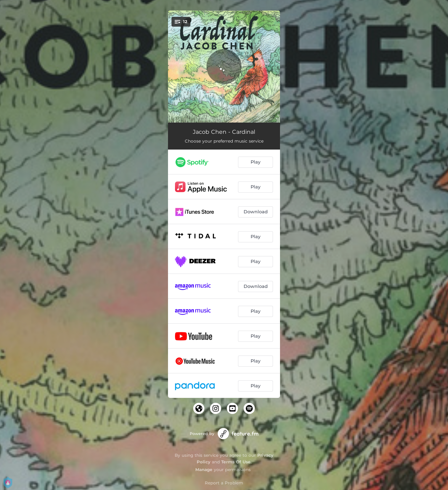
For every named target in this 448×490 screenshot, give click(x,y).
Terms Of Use (236, 462)
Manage (204, 470)
